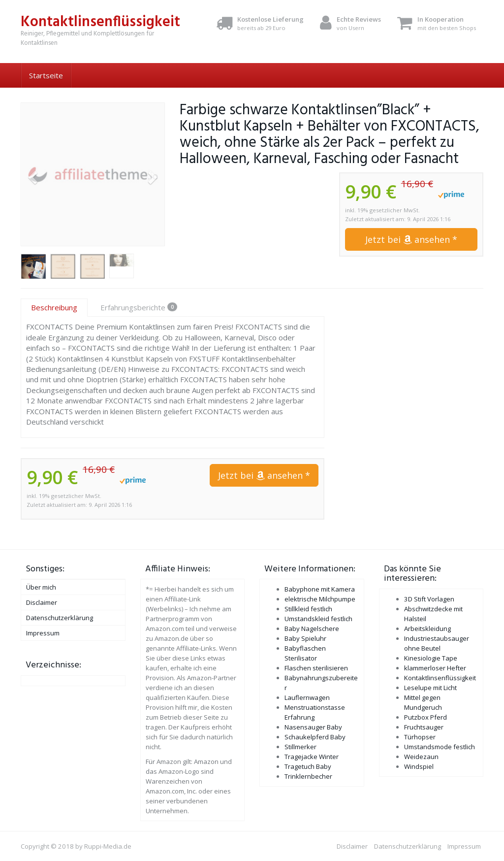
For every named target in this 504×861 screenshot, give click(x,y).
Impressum (43, 633)
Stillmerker (300, 747)
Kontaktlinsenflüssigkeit (440, 678)
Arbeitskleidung (427, 629)
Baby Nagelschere (312, 629)
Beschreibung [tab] (54, 307)
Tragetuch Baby (308, 766)
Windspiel (419, 766)
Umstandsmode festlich (440, 747)
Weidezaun (421, 757)
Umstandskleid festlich (318, 619)
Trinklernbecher (308, 776)
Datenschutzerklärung (60, 618)
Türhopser (420, 737)
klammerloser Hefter (435, 668)
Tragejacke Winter (312, 757)
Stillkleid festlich (308, 609)
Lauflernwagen (307, 697)
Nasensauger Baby (313, 727)
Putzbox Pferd (425, 717)
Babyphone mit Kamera (320, 589)
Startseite (46, 75)
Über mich (41, 587)
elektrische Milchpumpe (320, 599)
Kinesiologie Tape (431, 658)
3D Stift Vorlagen (429, 599)
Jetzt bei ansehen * (411, 239)
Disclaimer (42, 602)
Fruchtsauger (424, 727)
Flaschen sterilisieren (316, 668)
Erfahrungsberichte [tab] (139, 307)
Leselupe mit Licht (430, 688)
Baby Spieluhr (305, 638)
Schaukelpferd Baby (315, 737)
